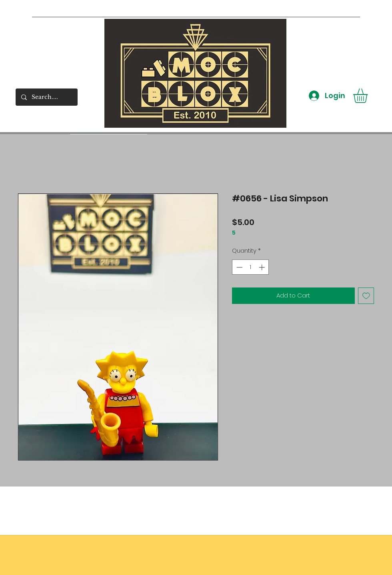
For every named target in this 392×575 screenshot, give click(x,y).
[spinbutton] (251, 267)
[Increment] (263, 267)
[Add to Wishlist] (366, 296)
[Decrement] (239, 267)
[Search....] (46, 97)
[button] (369, 96)
